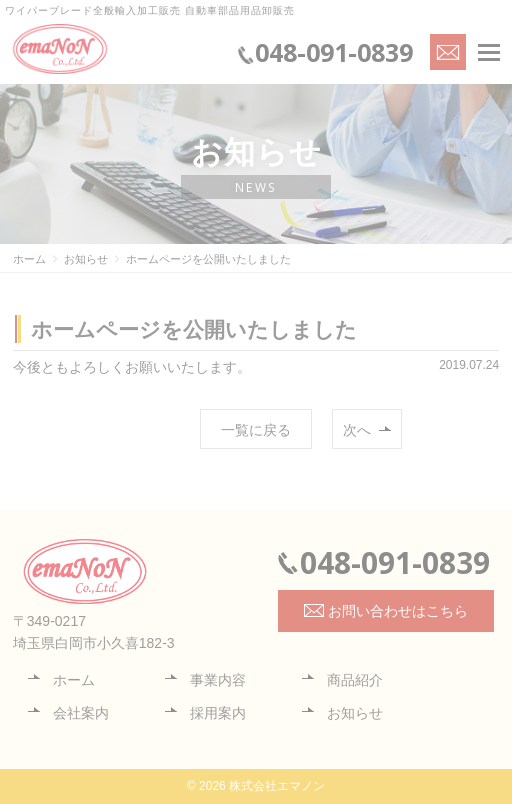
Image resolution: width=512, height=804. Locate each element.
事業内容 (218, 680)
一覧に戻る (256, 430)
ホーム (74, 680)
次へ (357, 430)
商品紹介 (355, 680)
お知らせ (355, 713)
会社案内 (81, 713)
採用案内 (218, 713)
